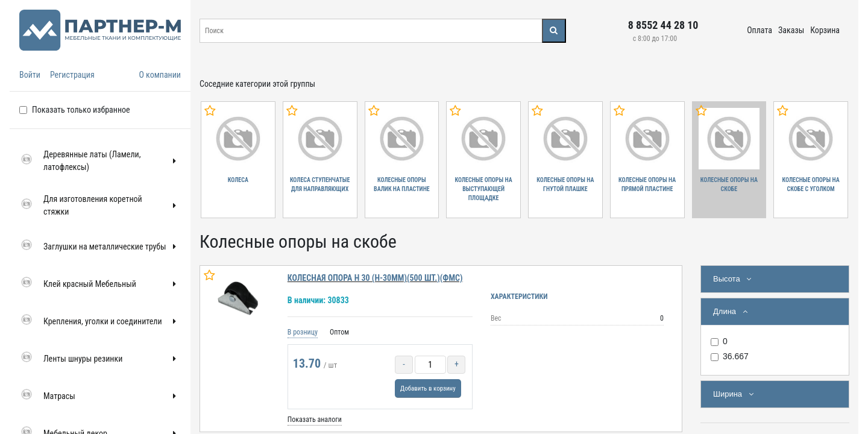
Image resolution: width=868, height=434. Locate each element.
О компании (160, 75)
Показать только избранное (81, 110)
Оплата (759, 30)
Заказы (791, 30)
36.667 (736, 356)
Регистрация (72, 75)
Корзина (825, 30)
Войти (30, 75)
